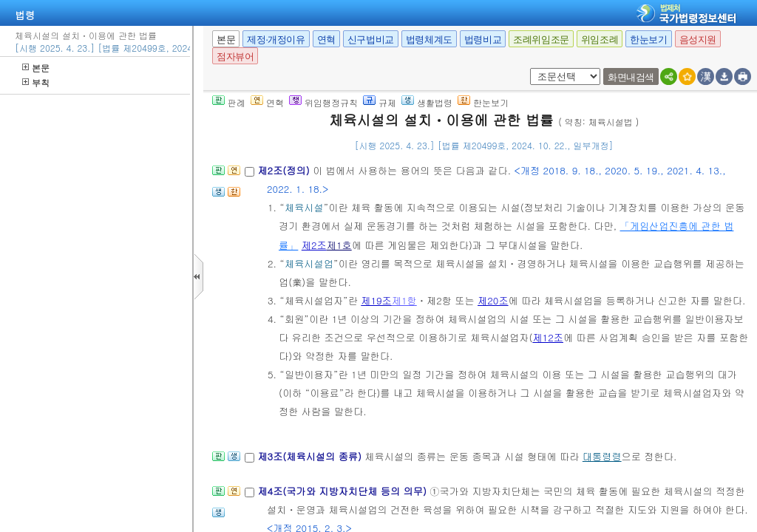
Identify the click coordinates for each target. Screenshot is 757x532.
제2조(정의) (285, 170)
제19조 (376, 300)
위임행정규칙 (323, 102)
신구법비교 (371, 40)
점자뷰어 (235, 57)
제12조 (548, 337)
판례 (229, 102)
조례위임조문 (541, 40)
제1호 (339, 245)
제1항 (404, 300)
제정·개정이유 (276, 40)
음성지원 (698, 40)
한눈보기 (648, 40)
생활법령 (427, 102)
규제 (380, 102)
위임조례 (600, 40)
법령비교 (483, 40)
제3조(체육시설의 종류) (311, 456)
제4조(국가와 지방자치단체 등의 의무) (343, 491)
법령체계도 (429, 40)
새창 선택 (527, 68)
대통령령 (602, 456)
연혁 (326, 40)
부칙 (36, 82)
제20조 (493, 300)
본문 (36, 68)
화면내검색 (631, 77)
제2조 (314, 245)
